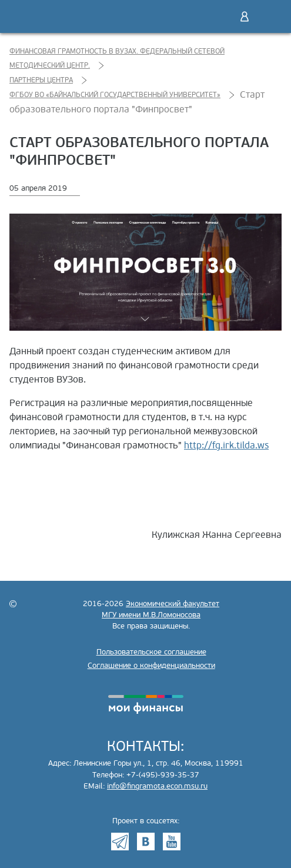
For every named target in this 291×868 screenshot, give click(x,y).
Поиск (220, 16)
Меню (269, 16)
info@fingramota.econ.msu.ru (157, 786)
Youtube (172, 842)
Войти (245, 16)
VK (146, 842)
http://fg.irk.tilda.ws (226, 445)
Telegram (120, 842)
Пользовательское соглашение (151, 652)
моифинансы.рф (146, 704)
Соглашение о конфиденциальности (151, 666)
